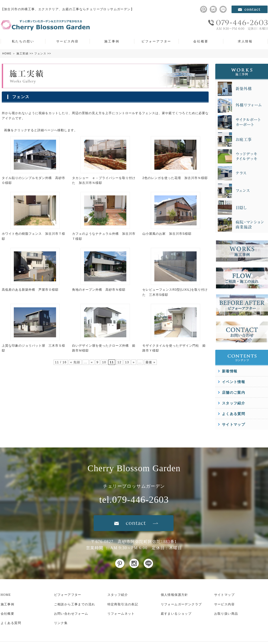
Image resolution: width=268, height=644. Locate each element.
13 (127, 362)
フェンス (40, 54)
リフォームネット (121, 614)
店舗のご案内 (234, 393)
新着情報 (230, 371)
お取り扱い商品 (226, 614)
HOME (7, 54)
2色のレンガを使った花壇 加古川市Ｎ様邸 (175, 178)
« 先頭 (75, 362)
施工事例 (112, 41)
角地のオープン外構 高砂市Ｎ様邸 (99, 290)
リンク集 (61, 623)
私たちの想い (23, 41)
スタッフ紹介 (234, 403)
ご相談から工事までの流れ (75, 604)
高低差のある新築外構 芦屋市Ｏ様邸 (30, 290)
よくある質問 (234, 414)
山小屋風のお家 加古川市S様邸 (167, 234)
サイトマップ (234, 424)
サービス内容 (68, 41)
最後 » (150, 362)
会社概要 (201, 41)
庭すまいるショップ (176, 614)
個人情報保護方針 (174, 595)
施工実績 (22, 54)
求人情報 (245, 41)
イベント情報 (234, 382)
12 (119, 362)
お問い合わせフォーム (71, 614)
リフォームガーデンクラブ (181, 604)
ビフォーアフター (156, 41)
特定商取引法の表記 (123, 604)
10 (104, 362)
